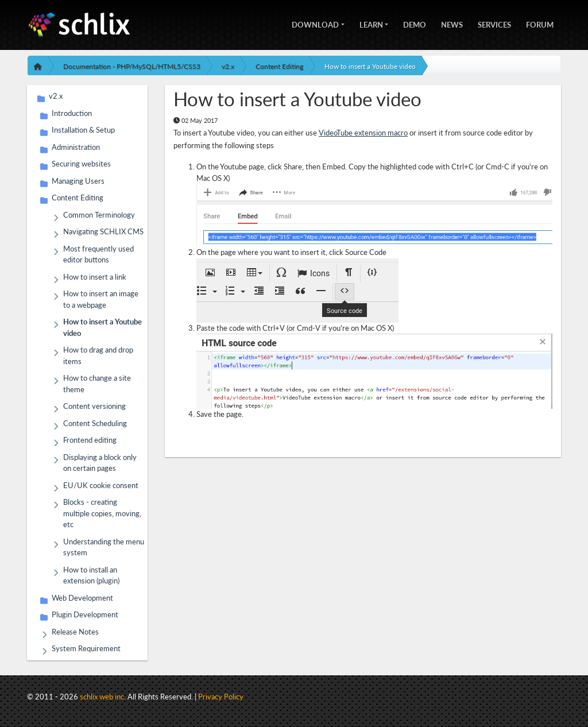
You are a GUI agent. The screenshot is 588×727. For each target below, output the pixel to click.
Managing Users (78, 183)
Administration (76, 149)
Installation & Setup (83, 132)
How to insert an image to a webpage (101, 299)
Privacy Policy (221, 697)
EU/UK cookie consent (101, 487)
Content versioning (94, 408)
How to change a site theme (97, 383)
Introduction (72, 115)
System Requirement (86, 650)
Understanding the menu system (104, 547)
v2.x (228, 66)
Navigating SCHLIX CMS (103, 233)
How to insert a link (95, 279)
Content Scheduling (95, 425)
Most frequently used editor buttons (98, 254)
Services (494, 24)
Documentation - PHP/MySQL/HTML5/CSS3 (132, 66)
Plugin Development (85, 616)
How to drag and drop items (98, 355)
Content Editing (279, 66)
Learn (371, 24)
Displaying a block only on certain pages (100, 463)
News (452, 24)
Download (315, 24)
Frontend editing (90, 442)
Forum (540, 24)
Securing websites (81, 166)
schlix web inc (102, 697)
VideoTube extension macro (363, 133)
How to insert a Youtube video (370, 66)
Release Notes (75, 634)
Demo (415, 24)
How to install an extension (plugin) (91, 575)
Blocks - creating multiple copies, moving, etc (102, 513)
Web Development (82, 600)
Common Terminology (99, 217)
